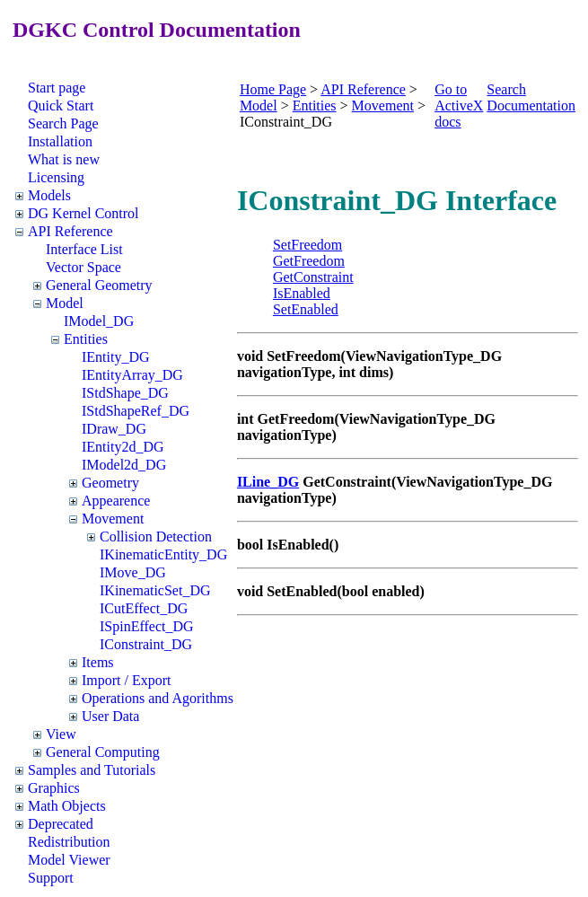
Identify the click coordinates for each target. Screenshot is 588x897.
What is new (64, 159)
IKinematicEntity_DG (163, 554)
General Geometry (99, 285)
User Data (110, 716)
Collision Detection (156, 536)
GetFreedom (309, 261)
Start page (57, 88)
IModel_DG (99, 321)
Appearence (116, 501)
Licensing (56, 177)
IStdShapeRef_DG (136, 411)
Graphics (54, 788)
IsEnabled (302, 293)
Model (65, 303)
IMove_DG (133, 572)
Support (51, 878)
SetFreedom (307, 245)
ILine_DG (268, 482)
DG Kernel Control (83, 213)
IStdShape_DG (125, 393)
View (61, 734)
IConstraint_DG (146, 644)
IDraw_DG (114, 429)
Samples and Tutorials (92, 770)
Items (98, 662)
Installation (60, 141)
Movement (113, 519)
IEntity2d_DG (123, 447)
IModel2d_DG (124, 465)
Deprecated (61, 824)
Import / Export (127, 680)
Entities (86, 339)
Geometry (110, 483)
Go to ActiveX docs (459, 106)
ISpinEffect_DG (147, 626)
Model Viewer (69, 860)
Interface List (84, 249)
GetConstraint (313, 277)
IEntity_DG (116, 357)
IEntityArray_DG (132, 375)
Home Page (273, 89)
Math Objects (67, 806)
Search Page (63, 123)
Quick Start (61, 106)
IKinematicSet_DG (155, 590)
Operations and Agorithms (158, 698)
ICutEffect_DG (144, 608)
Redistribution (69, 842)
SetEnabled (306, 309)
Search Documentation (531, 97)
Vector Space (83, 267)
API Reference (70, 231)
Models (49, 195)
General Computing (103, 752)
